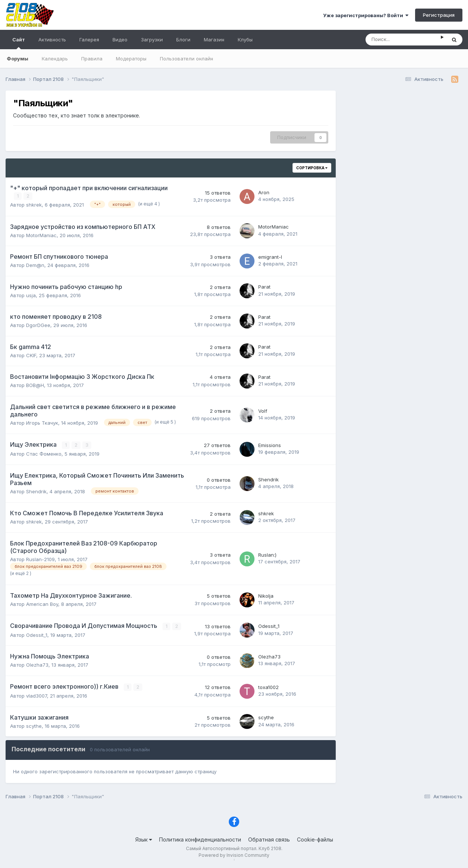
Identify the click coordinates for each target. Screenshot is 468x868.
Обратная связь (269, 839)
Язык (144, 839)
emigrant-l (270, 257)
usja (31, 295)
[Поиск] (403, 40)
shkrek (34, 205)
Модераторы (131, 59)
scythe (34, 726)
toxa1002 (268, 687)
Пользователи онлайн (186, 59)
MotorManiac (41, 235)
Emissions (270, 445)
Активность (52, 40)
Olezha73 (37, 665)
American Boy (42, 604)
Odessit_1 (37, 635)
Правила (92, 59)
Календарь (55, 59)
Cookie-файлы (315, 839)
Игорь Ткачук (42, 422)
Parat (264, 287)
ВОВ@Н (35, 385)
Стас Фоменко (44, 454)
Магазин (214, 40)
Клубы (245, 40)
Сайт (19, 43)
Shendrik (36, 491)
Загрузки (152, 40)
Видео (120, 40)
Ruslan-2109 (40, 559)
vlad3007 (37, 695)
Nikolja (266, 595)
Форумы (18, 59)
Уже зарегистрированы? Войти (366, 15)
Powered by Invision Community (234, 855)
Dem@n (35, 265)
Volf (263, 411)
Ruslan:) (267, 554)
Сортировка (312, 168)
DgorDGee (38, 325)
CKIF (31, 355)
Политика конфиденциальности (200, 839)
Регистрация (439, 15)
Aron (264, 192)
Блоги (183, 40)
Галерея (89, 40)
